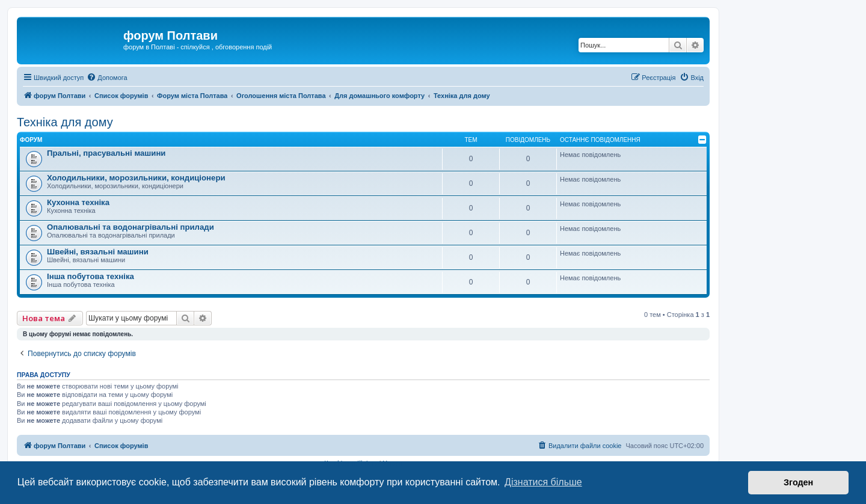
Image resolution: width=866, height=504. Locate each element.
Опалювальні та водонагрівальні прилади (131, 227)
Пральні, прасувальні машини (106, 153)
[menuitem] (107, 78)
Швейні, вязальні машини (98, 252)
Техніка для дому (65, 122)
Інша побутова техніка (91, 276)
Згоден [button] (798, 482)
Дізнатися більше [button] (543, 482)
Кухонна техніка (78, 202)
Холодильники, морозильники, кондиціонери (136, 178)
